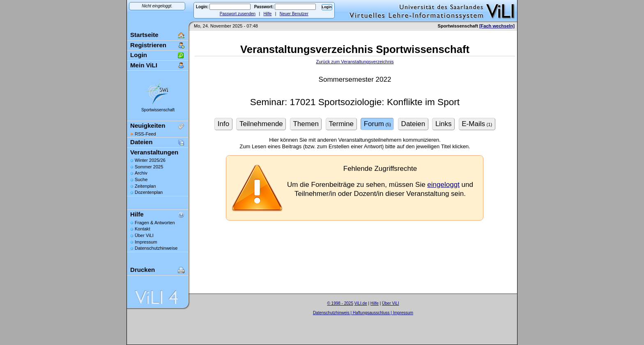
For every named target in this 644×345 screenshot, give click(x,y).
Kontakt (142, 229)
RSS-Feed (145, 134)
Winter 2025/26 (150, 160)
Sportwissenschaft (158, 110)
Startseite (144, 35)
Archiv (141, 173)
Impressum (146, 242)
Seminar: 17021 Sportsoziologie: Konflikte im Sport (355, 102)
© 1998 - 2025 (340, 303)
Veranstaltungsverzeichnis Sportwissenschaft (355, 49)
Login (139, 55)
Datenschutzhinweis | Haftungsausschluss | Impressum (363, 313)
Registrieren (148, 45)
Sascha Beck (372, 318)
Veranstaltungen (154, 152)
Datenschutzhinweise (156, 248)
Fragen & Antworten (155, 223)
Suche (141, 179)
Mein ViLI (144, 65)
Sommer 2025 (149, 167)
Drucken (143, 270)
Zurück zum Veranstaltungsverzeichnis (355, 62)
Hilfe (267, 14)
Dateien (141, 142)
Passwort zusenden (238, 14)
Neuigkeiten (148, 125)
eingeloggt (443, 185)
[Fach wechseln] (497, 26)
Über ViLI (144, 235)
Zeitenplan (145, 186)
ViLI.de (361, 303)
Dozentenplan (149, 192)
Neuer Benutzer (294, 14)
